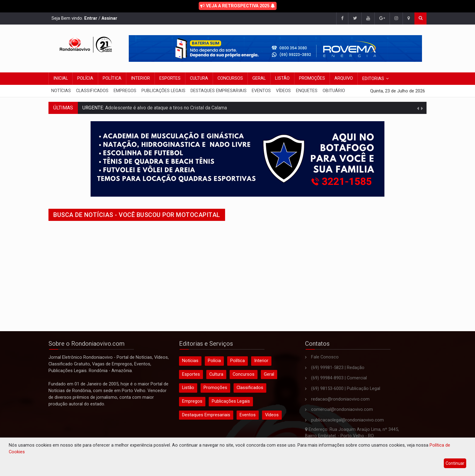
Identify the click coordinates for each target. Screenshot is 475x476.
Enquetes (307, 91)
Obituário (334, 91)
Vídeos (283, 91)
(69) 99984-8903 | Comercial (339, 378)
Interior (140, 78)
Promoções (312, 78)
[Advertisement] (230, 270)
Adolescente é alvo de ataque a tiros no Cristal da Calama (165, 108)
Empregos (125, 91)
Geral (259, 78)
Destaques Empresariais (219, 91)
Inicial (61, 78)
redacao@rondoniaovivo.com (340, 399)
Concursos (230, 78)
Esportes (170, 78)
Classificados (92, 91)
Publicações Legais (163, 91)
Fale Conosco (325, 357)
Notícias (61, 91)
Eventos (261, 91)
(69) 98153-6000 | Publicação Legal (346, 389)
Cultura (199, 78)
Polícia (85, 78)
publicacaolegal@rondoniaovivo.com (347, 420)
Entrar (91, 18)
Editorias (373, 79)
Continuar (455, 463)
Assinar (109, 18)
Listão (282, 78)
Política (112, 78)
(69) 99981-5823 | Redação (338, 368)
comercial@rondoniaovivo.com (342, 409)
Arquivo (344, 78)
